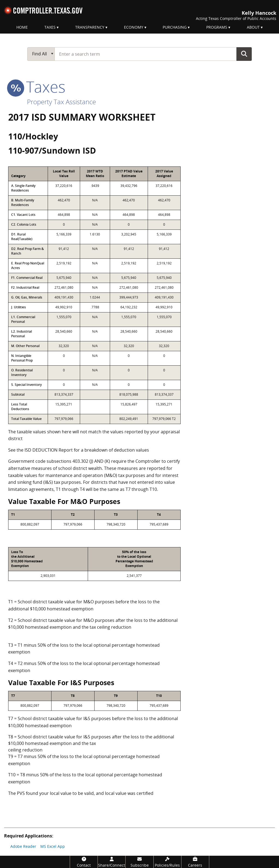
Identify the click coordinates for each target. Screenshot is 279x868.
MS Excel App (53, 846)
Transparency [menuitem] (90, 27)
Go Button (244, 54)
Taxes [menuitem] (50, 27)
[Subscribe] (139, 862)
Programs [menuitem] (217, 27)
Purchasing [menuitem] (175, 27)
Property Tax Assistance (61, 102)
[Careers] (195, 862)
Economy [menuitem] (134, 27)
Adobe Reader (23, 846)
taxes (37, 86)
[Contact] (84, 862)
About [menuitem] (253, 27)
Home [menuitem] (22, 27)
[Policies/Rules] (167, 862)
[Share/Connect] (112, 862)
